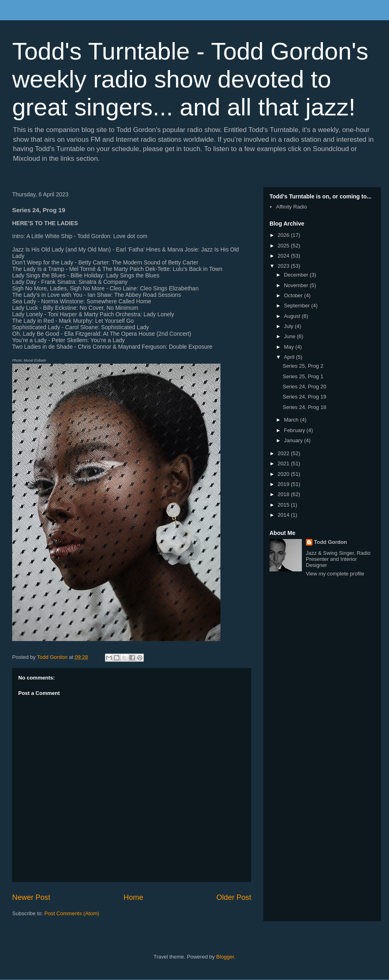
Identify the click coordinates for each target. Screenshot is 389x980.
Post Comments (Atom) (72, 913)
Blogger (225, 957)
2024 (284, 256)
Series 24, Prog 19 (304, 397)
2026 (284, 235)
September (298, 306)
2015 (284, 505)
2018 (284, 494)
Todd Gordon (330, 542)
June (291, 336)
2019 (284, 484)
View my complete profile (335, 574)
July (290, 326)
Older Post (234, 897)
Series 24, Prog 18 (304, 407)
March (292, 420)
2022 (284, 453)
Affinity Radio (291, 207)
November (297, 285)
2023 (284, 266)
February (295, 430)
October (294, 295)
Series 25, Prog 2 (303, 366)
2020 (284, 474)
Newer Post (31, 897)
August (293, 316)
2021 (284, 463)
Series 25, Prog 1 (303, 376)
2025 (284, 246)
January (294, 440)
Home (134, 897)
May (290, 347)
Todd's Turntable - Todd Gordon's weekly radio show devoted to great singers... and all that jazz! (190, 79)
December (297, 275)
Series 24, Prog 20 (304, 387)
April (290, 357)
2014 (284, 515)
